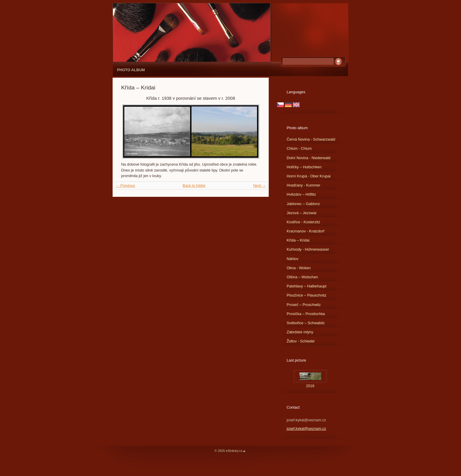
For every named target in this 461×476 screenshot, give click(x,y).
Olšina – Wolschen (302, 277)
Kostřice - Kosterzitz (303, 222)
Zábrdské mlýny (300, 332)
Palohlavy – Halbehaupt (307, 286)
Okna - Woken (299, 268)
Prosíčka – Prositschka (306, 314)
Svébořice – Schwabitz (306, 323)
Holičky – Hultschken (304, 167)
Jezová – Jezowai (302, 213)
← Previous (125, 185)
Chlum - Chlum (299, 148)
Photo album (131, 70)
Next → (259, 185)
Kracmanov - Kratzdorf (305, 231)
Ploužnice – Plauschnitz (307, 295)
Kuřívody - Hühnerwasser (308, 249)
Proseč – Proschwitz (304, 305)
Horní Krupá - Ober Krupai (309, 176)
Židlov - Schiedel (301, 341)
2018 (310, 386)
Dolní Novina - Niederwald (309, 158)
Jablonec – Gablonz (303, 204)
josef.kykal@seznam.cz (306, 428)
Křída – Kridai (298, 240)
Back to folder (194, 185)
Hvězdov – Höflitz (301, 194)
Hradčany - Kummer (304, 185)
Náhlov (293, 259)
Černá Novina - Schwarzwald (311, 139)
